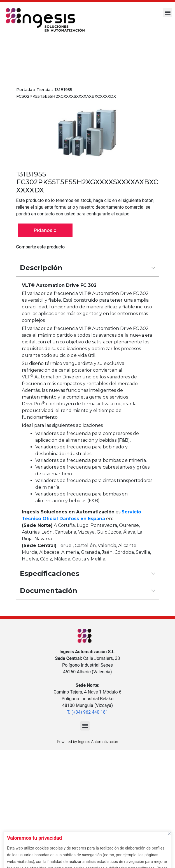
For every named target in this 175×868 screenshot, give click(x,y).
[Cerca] (169, 834)
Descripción (88, 268)
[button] (168, 12)
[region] (88, 848)
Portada (24, 90)
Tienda (43, 90)
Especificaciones (88, 573)
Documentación (88, 591)
